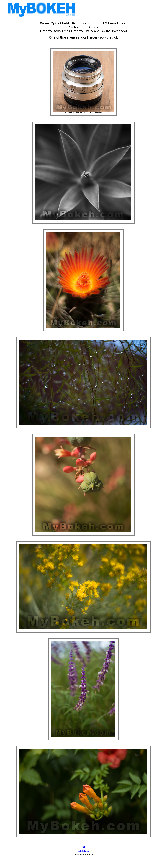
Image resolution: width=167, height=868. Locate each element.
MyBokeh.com (83, 851)
